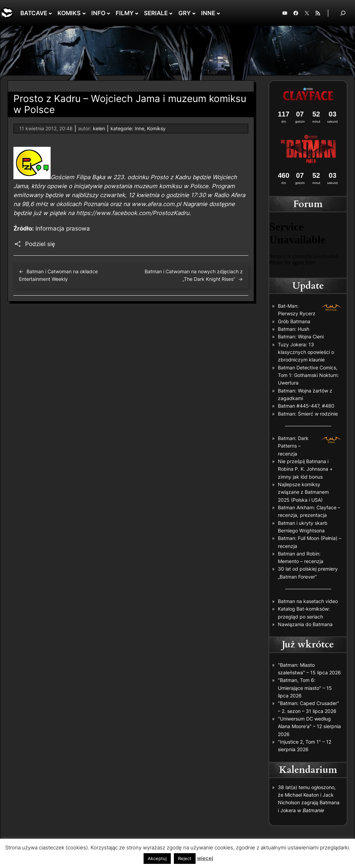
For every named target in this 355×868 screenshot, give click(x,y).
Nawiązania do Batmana (305, 624)
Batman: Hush (294, 329)
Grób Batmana (294, 321)
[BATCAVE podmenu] (50, 13)
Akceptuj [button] (157, 858)
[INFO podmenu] (108, 13)
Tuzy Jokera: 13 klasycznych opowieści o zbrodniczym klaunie (306, 352)
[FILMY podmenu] (137, 13)
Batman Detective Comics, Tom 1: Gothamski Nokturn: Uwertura (308, 375)
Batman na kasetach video (308, 601)
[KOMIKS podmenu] (84, 13)
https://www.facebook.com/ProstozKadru (133, 213)
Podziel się (40, 244)
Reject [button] (185, 858)
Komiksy (156, 128)
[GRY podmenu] (194, 13)
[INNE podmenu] (218, 13)
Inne (139, 128)
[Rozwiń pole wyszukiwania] (343, 13)
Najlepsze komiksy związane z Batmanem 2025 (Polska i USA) (303, 492)
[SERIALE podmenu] (171, 13)
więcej (205, 858)
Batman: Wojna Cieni (301, 336)
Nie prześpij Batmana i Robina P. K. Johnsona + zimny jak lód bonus (305, 469)
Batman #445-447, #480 (306, 406)
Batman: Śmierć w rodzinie (308, 414)
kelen (99, 128)
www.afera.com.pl (156, 204)
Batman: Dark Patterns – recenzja (293, 446)
